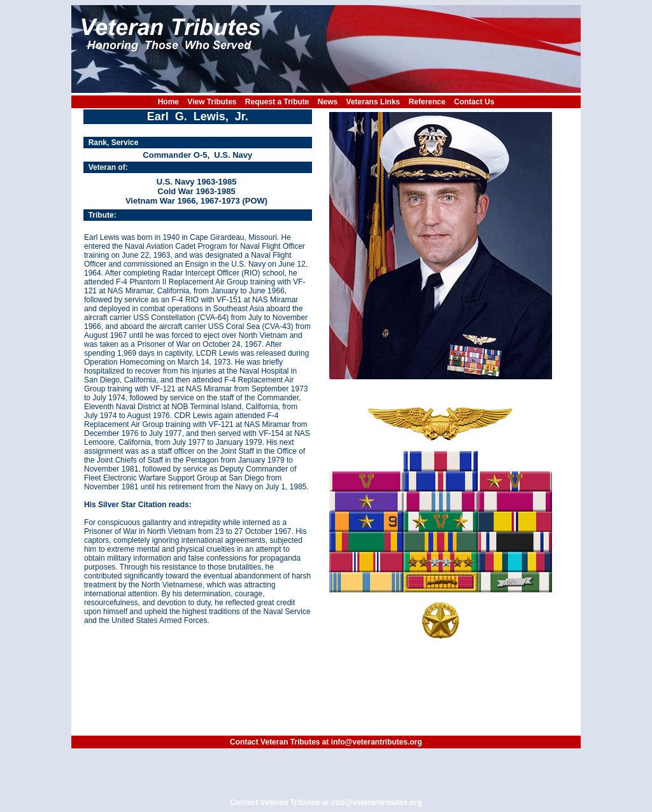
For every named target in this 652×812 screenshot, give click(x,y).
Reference (427, 102)
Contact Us (474, 102)
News (328, 102)
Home (168, 102)
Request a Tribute (277, 102)
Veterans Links (373, 102)
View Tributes (212, 102)
